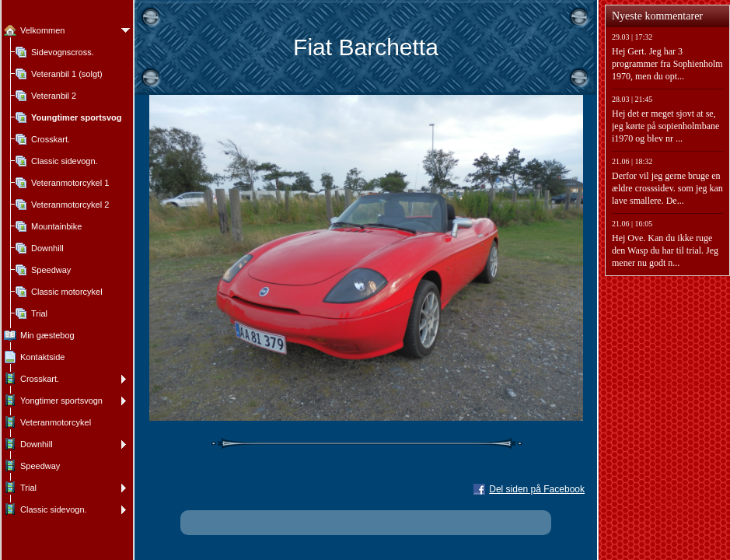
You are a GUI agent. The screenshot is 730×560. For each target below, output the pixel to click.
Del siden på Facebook (537, 489)
